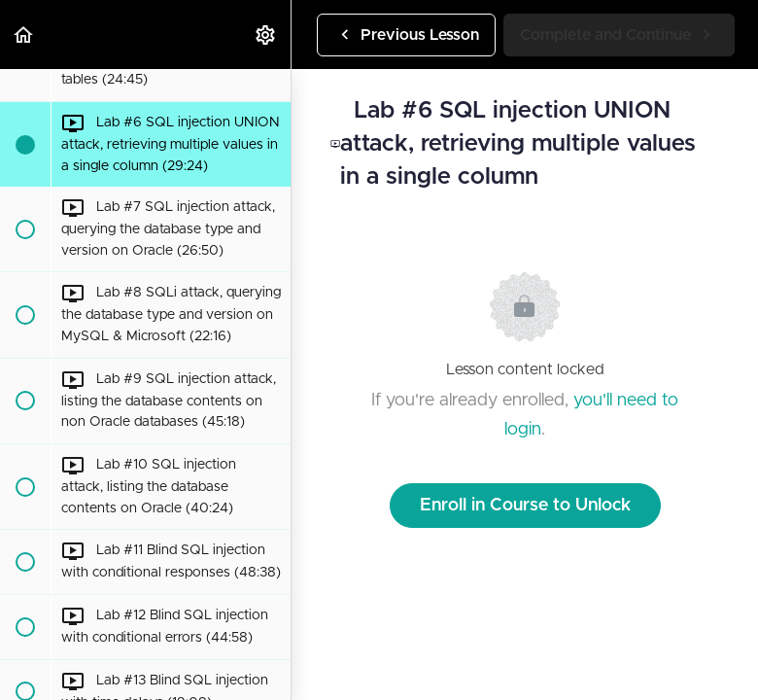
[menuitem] (266, 35)
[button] (24, 35)
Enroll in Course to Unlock (525, 506)
